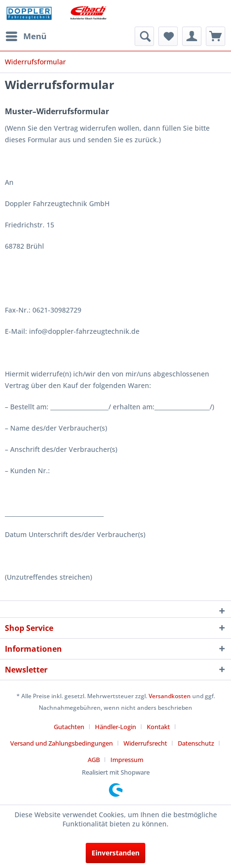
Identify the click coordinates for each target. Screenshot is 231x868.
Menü (26, 35)
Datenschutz (196, 743)
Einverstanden (115, 853)
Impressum (127, 760)
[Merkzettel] (168, 36)
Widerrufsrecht (145, 743)
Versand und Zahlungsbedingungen (62, 743)
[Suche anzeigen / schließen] (144, 36)
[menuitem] (26, 36)
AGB (94, 760)
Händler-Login (115, 727)
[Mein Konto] (192, 36)
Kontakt (158, 727)
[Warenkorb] (216, 36)
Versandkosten (170, 696)
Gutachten (69, 727)
